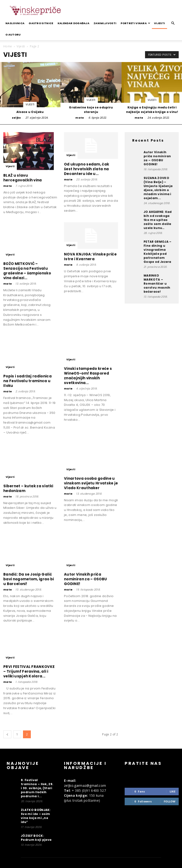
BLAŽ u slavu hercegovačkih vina (23, 178)
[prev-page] (7, 734)
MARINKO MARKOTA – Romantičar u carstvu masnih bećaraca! (157, 284)
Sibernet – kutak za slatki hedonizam (28, 488)
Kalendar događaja (73, 23)
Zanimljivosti (105, 23)
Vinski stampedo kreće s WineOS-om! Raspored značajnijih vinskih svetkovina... (88, 376)
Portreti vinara (135, 23)
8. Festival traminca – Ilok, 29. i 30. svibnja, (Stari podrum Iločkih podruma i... (37, 788)
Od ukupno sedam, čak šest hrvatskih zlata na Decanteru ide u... (86, 169)
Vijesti (159, 23)
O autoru (13, 35)
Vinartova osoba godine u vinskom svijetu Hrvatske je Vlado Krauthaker (91, 483)
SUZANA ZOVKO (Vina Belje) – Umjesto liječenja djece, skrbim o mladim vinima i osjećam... (158, 188)
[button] (173, 23)
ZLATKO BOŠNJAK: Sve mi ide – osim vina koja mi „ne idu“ (36, 816)
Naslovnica (15, 23)
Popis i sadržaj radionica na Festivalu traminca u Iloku (27, 381)
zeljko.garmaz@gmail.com (85, 785)
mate (80, 118)
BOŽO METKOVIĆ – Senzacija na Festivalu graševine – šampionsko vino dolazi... (27, 271)
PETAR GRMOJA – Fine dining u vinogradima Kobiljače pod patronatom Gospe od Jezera (157, 252)
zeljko (16, 118)
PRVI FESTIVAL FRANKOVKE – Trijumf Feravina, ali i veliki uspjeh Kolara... (29, 671)
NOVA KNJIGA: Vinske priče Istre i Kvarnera (90, 257)
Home (8, 46)
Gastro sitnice (41, 23)
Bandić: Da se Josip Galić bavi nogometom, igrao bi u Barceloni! (29, 579)
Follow (170, 801)
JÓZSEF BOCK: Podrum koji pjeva (36, 838)
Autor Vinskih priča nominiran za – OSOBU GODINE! (85, 579)
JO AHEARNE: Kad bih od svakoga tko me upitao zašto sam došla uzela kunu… (158, 220)
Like (173, 791)
